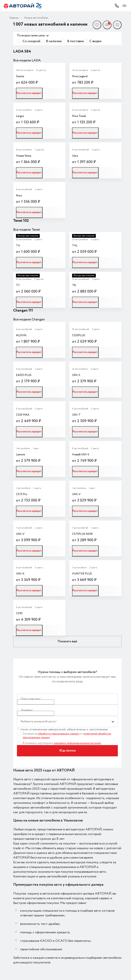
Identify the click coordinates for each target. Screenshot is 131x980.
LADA (19, 51)
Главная (14, 18)
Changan (21, 311)
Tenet (18, 221)
